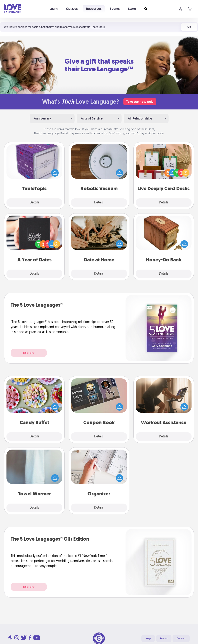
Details (34, 203)
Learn (54, 9)
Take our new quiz (140, 102)
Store (132, 9)
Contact (181, 639)
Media (164, 639)
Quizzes (72, 9)
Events (115, 9)
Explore (29, 353)
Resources (94, 9)
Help (148, 639)
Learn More (98, 27)
